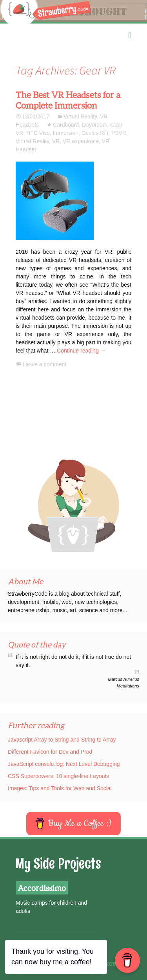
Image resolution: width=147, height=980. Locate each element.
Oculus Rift (95, 133)
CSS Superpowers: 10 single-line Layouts (58, 776)
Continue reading (81, 351)
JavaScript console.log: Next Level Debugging (64, 764)
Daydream (95, 125)
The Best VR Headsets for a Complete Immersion (68, 100)
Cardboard (66, 125)
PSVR (119, 133)
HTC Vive (38, 133)
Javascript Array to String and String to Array (62, 740)
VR (56, 141)
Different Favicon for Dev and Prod (50, 752)
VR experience (81, 141)
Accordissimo (42, 888)
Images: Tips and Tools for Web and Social (60, 788)
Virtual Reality (80, 116)
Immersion (66, 133)
